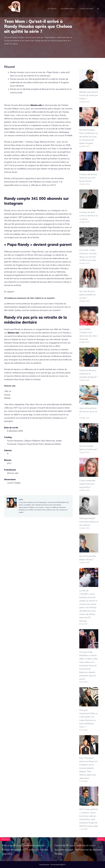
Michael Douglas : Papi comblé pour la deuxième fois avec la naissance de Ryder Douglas (89, 137)
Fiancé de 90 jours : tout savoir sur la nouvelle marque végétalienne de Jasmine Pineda (78, 850)
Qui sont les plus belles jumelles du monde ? (88, 295)
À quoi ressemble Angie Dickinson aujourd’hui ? (87, 484)
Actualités (52, 9)
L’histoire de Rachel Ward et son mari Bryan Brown (88, 178)
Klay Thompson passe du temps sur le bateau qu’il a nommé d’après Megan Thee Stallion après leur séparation (88, 768)
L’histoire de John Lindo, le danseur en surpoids (89, 216)
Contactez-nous (86, 9)
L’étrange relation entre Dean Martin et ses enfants (89, 522)
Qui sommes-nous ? (68, 9)
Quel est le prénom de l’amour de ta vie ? (88, 412)
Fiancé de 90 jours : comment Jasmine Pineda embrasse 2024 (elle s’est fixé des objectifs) (25, 850)
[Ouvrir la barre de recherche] (98, 9)
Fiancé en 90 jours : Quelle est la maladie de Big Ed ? (88, 374)
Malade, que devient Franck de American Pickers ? (89, 95)
